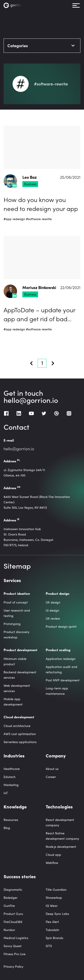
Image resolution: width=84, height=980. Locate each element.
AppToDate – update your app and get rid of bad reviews (39, 314)
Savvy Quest (13, 946)
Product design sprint (61, 626)
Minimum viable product (15, 661)
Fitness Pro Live (15, 954)
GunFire (9, 906)
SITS (49, 946)
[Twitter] (44, 413)
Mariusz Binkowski (39, 288)
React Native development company (62, 836)
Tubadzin (52, 930)
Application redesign (61, 659)
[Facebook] (6, 413)
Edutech (10, 777)
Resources (11, 820)
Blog (7, 828)
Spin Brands (54, 938)
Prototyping (12, 624)
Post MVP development (63, 680)
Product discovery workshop (16, 635)
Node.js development (61, 847)
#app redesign (14, 219)
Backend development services (20, 675)
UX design (53, 602)
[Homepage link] (14, 5)
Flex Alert (52, 922)
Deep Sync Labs (57, 914)
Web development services (17, 688)
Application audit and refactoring (61, 669)
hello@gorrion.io (31, 400)
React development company (60, 822)
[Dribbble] (56, 413)
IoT (6, 793)
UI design (52, 610)
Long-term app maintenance (57, 691)
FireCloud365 (13, 922)
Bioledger (11, 898)
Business (30, 184)
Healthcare (12, 769)
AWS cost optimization (20, 734)
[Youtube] (31, 413)
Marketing (11, 785)
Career (51, 777)
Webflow (52, 863)
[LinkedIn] (19, 413)
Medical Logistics (16, 938)
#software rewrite (39, 219)
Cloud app (53, 855)
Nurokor (9, 930)
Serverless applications (20, 742)
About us (52, 769)
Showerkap (54, 898)
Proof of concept (16, 602)
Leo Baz (30, 177)
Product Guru (13, 914)
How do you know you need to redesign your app (41, 204)
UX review (53, 618)
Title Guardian (56, 890)
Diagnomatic (13, 890)
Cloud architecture (17, 726)
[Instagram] (69, 413)
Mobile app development (13, 702)
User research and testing (17, 613)
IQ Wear (52, 906)
